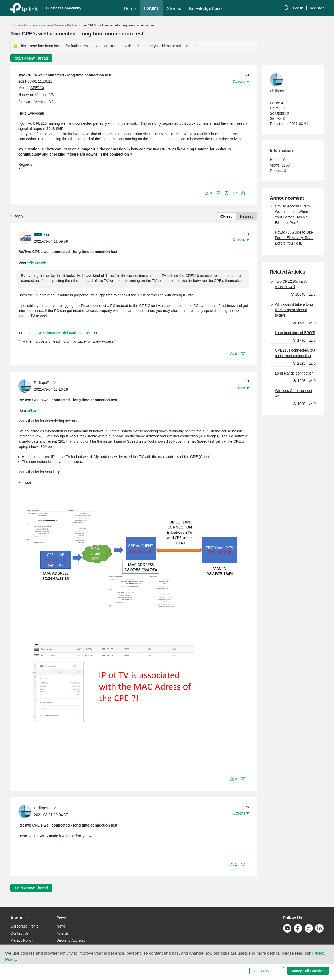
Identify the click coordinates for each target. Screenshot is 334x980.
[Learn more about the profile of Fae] (26, 237)
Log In (298, 8)
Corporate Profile (24, 926)
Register (317, 8)
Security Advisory (71, 940)
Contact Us (20, 933)
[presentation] (25, 238)
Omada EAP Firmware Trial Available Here (58, 333)
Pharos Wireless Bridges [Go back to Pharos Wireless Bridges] (60, 25)
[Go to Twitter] (309, 929)
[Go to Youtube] (287, 928)
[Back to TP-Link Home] (24, 8)
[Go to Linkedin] (319, 928)
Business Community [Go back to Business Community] (25, 25)
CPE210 (37, 88)
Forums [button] (151, 8)
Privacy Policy (22, 940)
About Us (19, 918)
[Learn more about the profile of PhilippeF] (26, 386)
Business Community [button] (64, 8)
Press (62, 918)
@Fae (32, 411)
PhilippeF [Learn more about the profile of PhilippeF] (41, 383)
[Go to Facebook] (298, 928)
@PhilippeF (36, 262)
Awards (63, 933)
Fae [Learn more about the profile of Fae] (46, 234)
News (61, 926)
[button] (130, 8)
